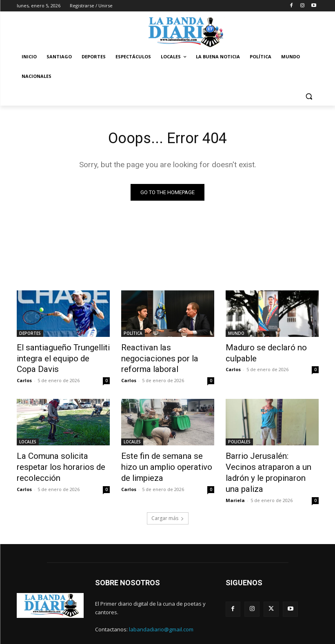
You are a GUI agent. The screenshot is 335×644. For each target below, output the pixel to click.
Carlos (24, 376)
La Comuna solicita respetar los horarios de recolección (60, 455)
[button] (309, 96)
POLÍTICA (133, 334)
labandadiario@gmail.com (161, 607)
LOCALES (28, 437)
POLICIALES (239, 437)
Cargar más (168, 497)
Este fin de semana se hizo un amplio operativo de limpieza (167, 455)
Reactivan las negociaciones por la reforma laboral (165, 352)
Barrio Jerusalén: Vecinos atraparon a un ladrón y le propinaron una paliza (265, 460)
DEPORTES (30, 334)
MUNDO (236, 334)
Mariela (235, 479)
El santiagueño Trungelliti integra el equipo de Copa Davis (56, 356)
